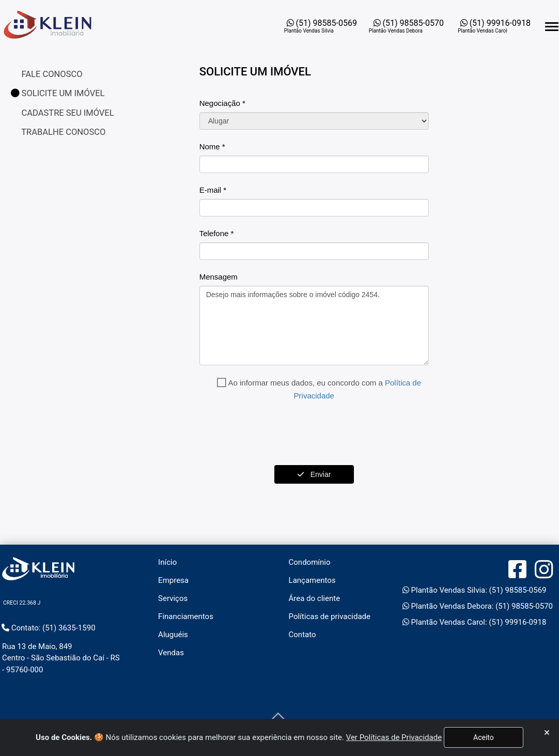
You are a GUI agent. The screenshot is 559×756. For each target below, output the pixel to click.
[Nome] (314, 164)
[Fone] (314, 251)
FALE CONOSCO (51, 74)
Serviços (173, 598)
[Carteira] (314, 121)
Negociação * (222, 103)
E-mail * (213, 190)
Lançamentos (312, 580)
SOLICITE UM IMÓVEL (58, 93)
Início (167, 562)
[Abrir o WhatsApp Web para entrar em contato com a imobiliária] (322, 26)
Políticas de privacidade (330, 616)
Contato (302, 635)
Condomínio (310, 562)
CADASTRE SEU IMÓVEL (67, 113)
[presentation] (278, 434)
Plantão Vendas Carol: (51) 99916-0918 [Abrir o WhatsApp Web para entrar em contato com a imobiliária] (475, 622)
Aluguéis (173, 635)
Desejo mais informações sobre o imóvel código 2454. (314, 326)
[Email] (314, 208)
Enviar (314, 474)
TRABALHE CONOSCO (63, 132)
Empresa (173, 580)
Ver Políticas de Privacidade (394, 737)
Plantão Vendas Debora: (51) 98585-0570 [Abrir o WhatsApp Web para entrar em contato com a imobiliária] (478, 606)
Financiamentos (186, 616)
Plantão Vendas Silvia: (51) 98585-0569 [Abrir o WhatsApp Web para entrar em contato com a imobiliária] (475, 590)
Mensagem (219, 277)
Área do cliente (315, 598)
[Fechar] (547, 733)
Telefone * (217, 233)
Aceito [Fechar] (484, 737)
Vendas (171, 653)
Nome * (212, 146)
